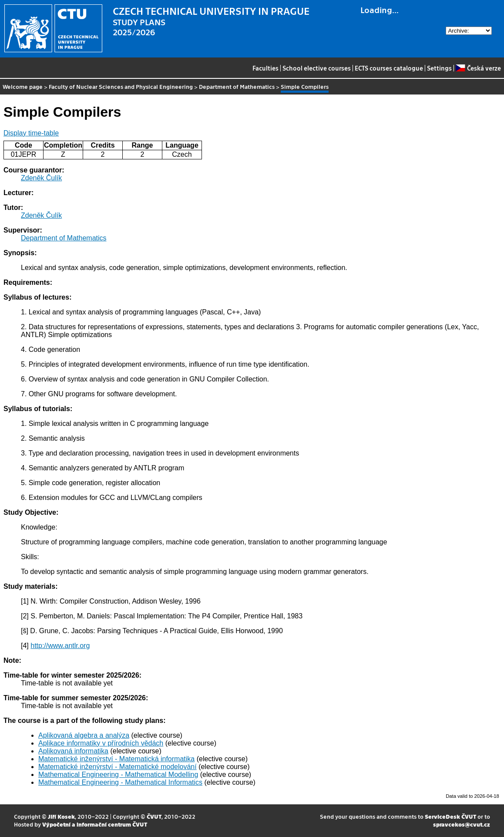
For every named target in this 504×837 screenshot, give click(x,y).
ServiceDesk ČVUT (450, 816)
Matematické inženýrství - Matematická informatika (116, 759)
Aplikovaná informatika (73, 751)
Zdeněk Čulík (41, 178)
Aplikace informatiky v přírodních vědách (101, 743)
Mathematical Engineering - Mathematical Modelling (118, 775)
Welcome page (23, 86)
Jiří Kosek (61, 816)
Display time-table (31, 133)
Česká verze (478, 68)
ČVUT (154, 816)
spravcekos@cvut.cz (462, 824)
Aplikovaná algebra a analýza (84, 735)
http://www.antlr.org (60, 646)
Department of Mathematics (237, 86)
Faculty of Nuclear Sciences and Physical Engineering (121, 86)
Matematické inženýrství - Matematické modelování (118, 767)
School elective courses (317, 68)
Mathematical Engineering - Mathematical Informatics (120, 782)
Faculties (265, 68)
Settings (439, 68)
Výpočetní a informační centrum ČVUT (95, 824)
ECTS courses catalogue (389, 68)
